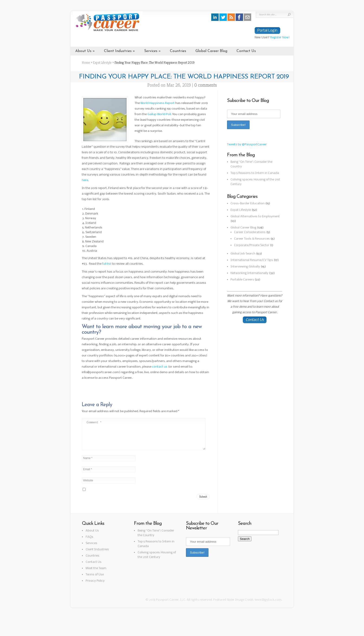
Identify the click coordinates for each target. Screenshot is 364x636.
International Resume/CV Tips (252, 260)
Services (151, 51)
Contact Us (246, 51)
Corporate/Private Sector (252, 245)
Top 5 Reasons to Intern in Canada (255, 173)
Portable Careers (242, 280)
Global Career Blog (211, 51)
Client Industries (118, 51)
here (85, 180)
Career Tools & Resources (252, 239)
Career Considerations (250, 232)
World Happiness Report (158, 103)
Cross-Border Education (248, 204)
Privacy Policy (95, 586)
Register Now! (280, 38)
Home (86, 62)
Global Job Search (243, 254)
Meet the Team (96, 574)
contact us (160, 367)
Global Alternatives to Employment (255, 217)
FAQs (89, 543)
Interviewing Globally (245, 267)
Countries (178, 51)
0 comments (206, 85)
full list (107, 264)
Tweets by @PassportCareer (247, 145)
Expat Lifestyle (102, 62)
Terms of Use (95, 580)
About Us (83, 51)
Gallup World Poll (159, 114)
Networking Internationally (249, 273)
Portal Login (267, 31)
